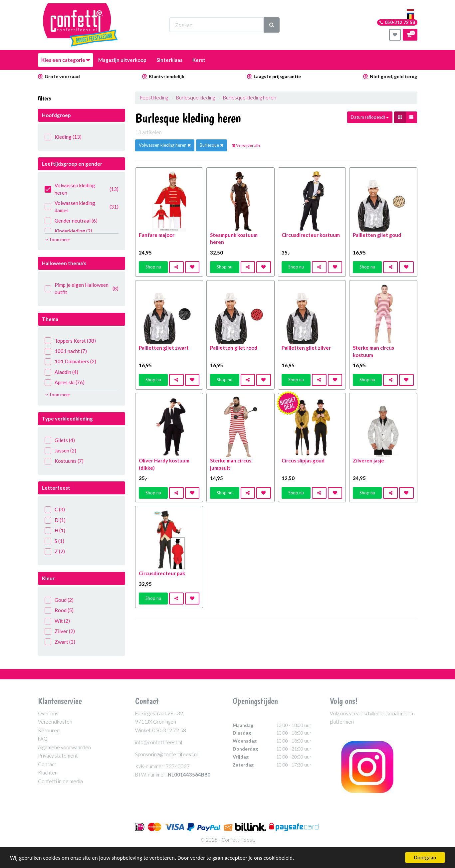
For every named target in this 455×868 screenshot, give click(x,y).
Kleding (63, 137)
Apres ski (65, 382)
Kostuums (64, 461)
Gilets (60, 440)
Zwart (60, 642)
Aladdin (61, 372)
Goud (59, 600)
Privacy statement (58, 756)
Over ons (48, 713)
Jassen (60, 451)
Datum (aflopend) (370, 117)
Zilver (60, 631)
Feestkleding (154, 97)
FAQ (43, 739)
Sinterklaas (169, 60)
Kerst (199, 60)
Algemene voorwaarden (64, 747)
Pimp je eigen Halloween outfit (82, 288)
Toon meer (58, 240)
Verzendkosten (55, 722)
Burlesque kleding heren (250, 97)
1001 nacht (66, 351)
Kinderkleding (68, 231)
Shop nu (153, 267)
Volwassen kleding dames (82, 206)
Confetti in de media (60, 781)
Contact (47, 764)
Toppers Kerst (70, 341)
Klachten (48, 773)
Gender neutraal (71, 221)
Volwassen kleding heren (82, 189)
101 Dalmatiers (70, 361)
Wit (57, 621)
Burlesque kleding (196, 97)
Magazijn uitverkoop (122, 60)
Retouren (49, 730)
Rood (59, 610)
